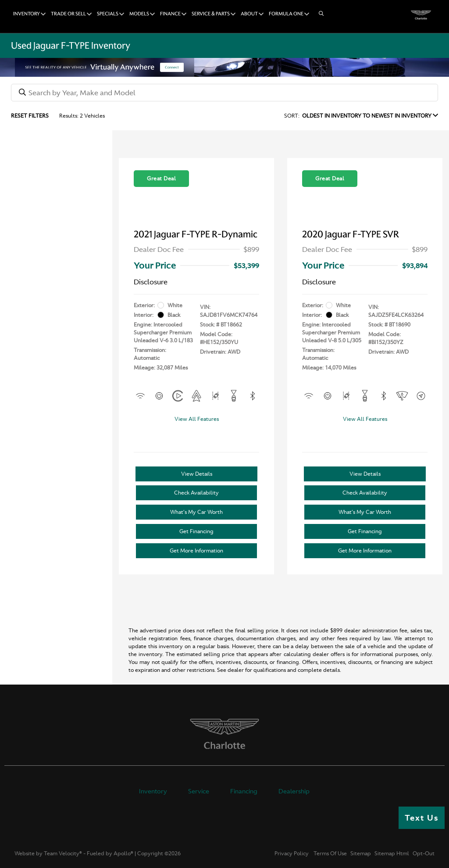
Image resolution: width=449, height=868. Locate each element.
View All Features (197, 419)
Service (199, 791)
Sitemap (361, 854)
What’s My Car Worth (196, 512)
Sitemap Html (392, 854)
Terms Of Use (330, 854)
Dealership (294, 791)
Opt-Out (424, 854)
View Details (197, 474)
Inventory (153, 791)
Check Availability (196, 493)
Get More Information (196, 551)
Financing (244, 791)
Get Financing (196, 531)
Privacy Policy (292, 854)
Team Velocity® (63, 854)
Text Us (422, 818)
